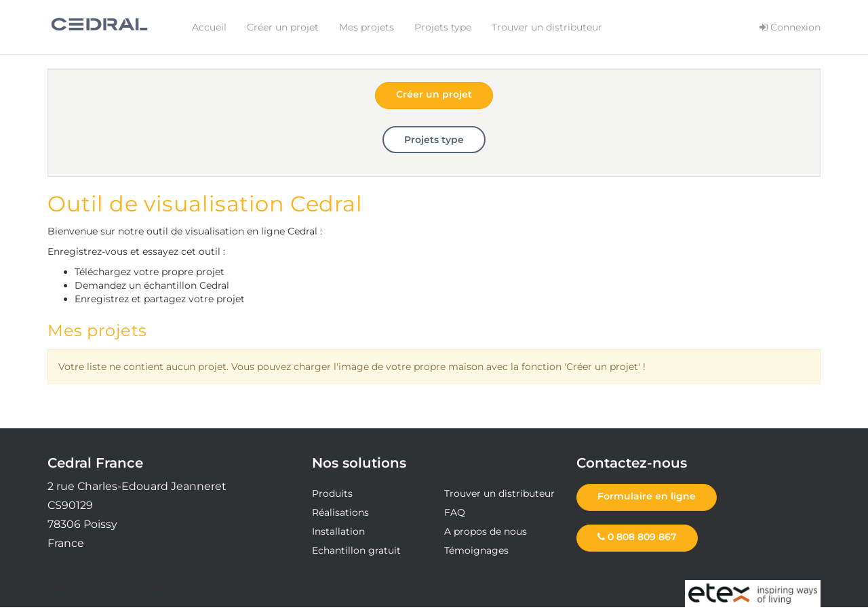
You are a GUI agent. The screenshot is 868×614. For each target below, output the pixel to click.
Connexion (790, 27)
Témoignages (476, 550)
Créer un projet (283, 27)
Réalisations (340, 512)
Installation (338, 531)
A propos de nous (486, 531)
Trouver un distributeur (547, 27)
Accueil (209, 27)
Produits (332, 493)
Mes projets (367, 27)
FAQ (455, 512)
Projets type (443, 27)
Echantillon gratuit (356, 550)
